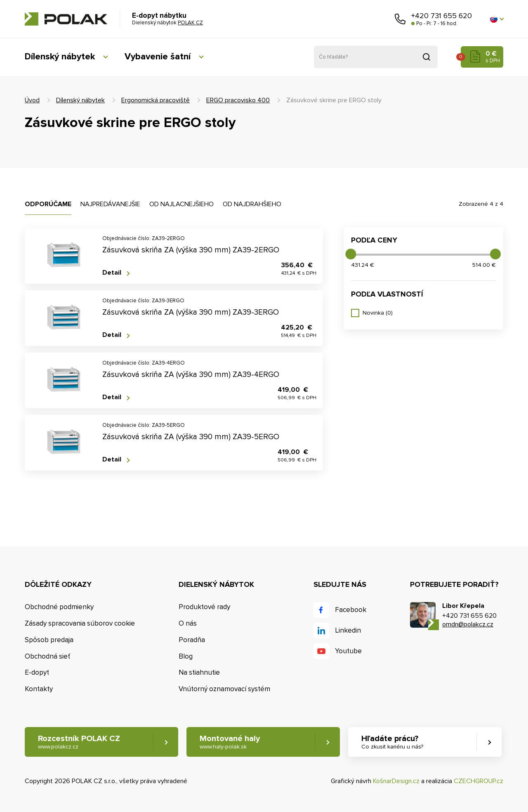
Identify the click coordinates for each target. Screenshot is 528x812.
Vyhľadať (427, 57)
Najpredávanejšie (110, 204)
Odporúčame (48, 204)
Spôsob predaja (49, 640)
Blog (186, 656)
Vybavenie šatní (158, 57)
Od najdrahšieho (252, 204)
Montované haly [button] (230, 742)
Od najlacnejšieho (181, 204)
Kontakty (39, 689)
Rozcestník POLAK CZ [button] (79, 742)
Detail (112, 273)
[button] (497, 19)
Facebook (351, 610)
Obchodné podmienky (59, 607)
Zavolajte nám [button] (400, 19)
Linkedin (348, 630)
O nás (188, 623)
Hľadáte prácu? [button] (392, 742)
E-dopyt (37, 672)
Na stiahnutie (199, 672)
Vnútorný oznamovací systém (224, 689)
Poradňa (192, 640)
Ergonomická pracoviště (156, 100)
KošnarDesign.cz (396, 781)
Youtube (348, 651)
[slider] (351, 254)
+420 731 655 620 (442, 16)
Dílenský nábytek (60, 57)
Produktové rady (204, 607)
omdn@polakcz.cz (468, 624)
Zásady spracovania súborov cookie (80, 623)
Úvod (32, 100)
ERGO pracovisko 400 (238, 100)
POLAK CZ (66, 19)
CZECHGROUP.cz (478, 781)
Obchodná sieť (47, 656)
